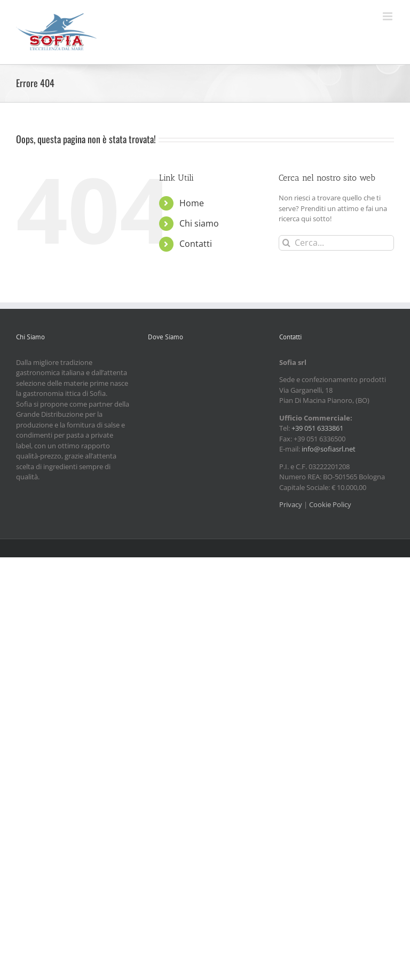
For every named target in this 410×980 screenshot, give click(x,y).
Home (192, 203)
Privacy (291, 504)
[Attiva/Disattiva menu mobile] (388, 16)
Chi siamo (199, 223)
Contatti (196, 244)
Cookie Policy (330, 504)
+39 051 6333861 (317, 428)
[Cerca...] (336, 243)
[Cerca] (286, 243)
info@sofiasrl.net (329, 449)
